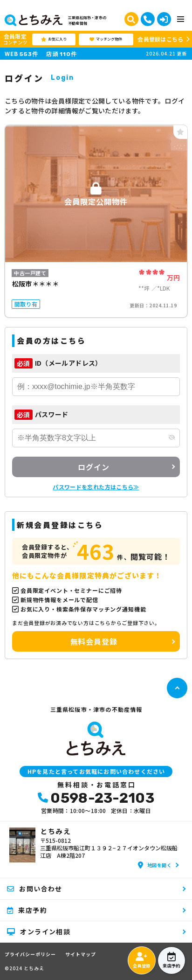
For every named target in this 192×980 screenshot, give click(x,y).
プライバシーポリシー (30, 954)
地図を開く (155, 865)
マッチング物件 (106, 39)
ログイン (93, 467)
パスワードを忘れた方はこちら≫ (96, 487)
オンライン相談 (39, 931)
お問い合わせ (35, 889)
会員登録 (141, 960)
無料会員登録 (94, 641)
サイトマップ (81, 954)
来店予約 (171, 960)
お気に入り (54, 39)
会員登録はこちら (160, 39)
